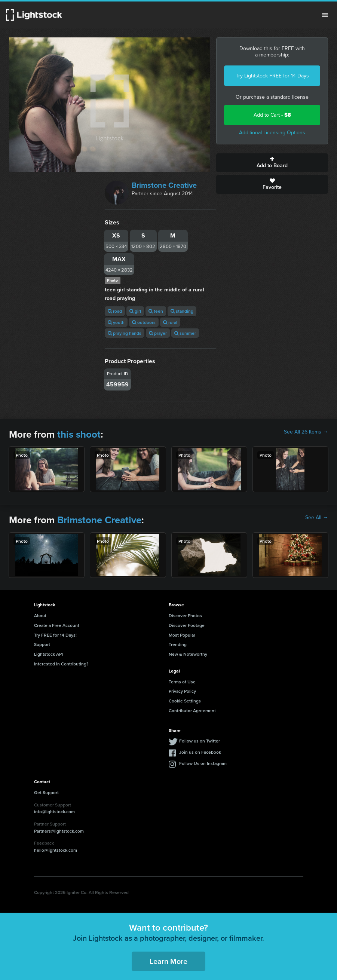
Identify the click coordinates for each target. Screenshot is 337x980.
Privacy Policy (182, 691)
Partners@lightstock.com (59, 831)
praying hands (125, 333)
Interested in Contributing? (61, 664)
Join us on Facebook (200, 752)
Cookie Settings (185, 701)
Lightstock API (48, 654)
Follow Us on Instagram (203, 763)
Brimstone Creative (164, 185)
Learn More (168, 961)
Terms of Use (182, 682)
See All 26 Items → (306, 432)
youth (116, 322)
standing (182, 311)
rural (170, 322)
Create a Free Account (57, 625)
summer (185, 333)
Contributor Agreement (192, 710)
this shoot (79, 434)
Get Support (46, 792)
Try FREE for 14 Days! (55, 635)
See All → (317, 518)
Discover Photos (185, 615)
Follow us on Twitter (200, 741)
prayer (158, 333)
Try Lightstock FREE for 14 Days (272, 76)
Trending (178, 644)
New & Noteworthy (188, 654)
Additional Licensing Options (272, 133)
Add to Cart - (272, 115)
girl (135, 311)
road (115, 311)
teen (156, 311)
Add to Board (272, 163)
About (40, 615)
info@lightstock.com (54, 811)
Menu (325, 15)
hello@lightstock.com (56, 850)
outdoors (144, 322)
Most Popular (182, 635)
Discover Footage (187, 625)
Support (42, 644)
